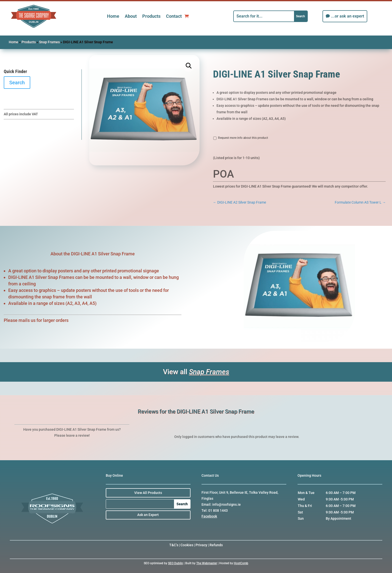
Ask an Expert (148, 515)
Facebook (209, 516)
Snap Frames (49, 42)
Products (151, 16)
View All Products (148, 493)
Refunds (216, 545)
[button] (189, 66)
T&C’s (174, 545)
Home (113, 16)
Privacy (201, 545)
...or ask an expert (347, 16)
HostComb (241, 563)
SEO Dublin (175, 563)
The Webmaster (207, 563)
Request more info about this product (243, 138)
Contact (174, 16)
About (131, 16)
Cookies (187, 545)
